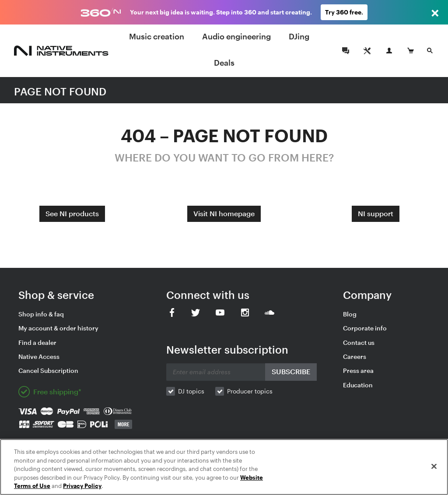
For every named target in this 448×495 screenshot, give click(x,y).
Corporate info (365, 328)
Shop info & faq (41, 314)
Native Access (39, 356)
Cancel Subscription (48, 370)
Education (358, 385)
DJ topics (191, 391)
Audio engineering (236, 36)
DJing (299, 36)
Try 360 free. (344, 12)
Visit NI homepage (224, 213)
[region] (224, 467)
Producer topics (250, 391)
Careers (355, 356)
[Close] (434, 467)
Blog (350, 314)
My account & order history (58, 328)
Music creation (157, 36)
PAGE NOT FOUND (60, 91)
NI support (376, 213)
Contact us (359, 342)
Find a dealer (37, 342)
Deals (224, 63)
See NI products (72, 213)
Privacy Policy (82, 486)
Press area (358, 370)
